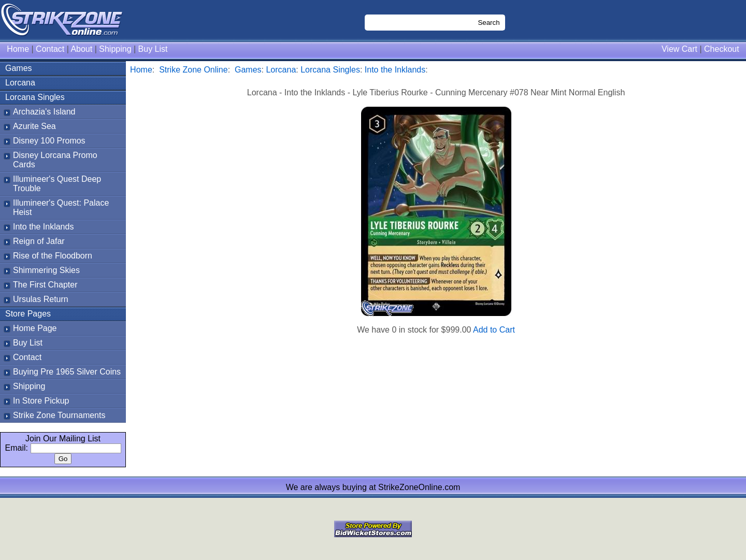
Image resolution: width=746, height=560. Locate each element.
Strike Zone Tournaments (59, 415)
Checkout (722, 49)
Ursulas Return (41, 299)
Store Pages (28, 314)
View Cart (679, 49)
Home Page (35, 328)
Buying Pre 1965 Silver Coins (67, 372)
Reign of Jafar (39, 241)
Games (19, 68)
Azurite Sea (34, 126)
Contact (50, 49)
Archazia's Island (44, 112)
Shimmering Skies (46, 270)
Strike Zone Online (193, 70)
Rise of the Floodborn (53, 256)
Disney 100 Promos (49, 141)
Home (18, 49)
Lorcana (20, 83)
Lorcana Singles (35, 97)
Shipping (115, 49)
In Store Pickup (41, 401)
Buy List (153, 49)
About (81, 49)
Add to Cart (494, 330)
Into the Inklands (43, 227)
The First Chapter (45, 285)
